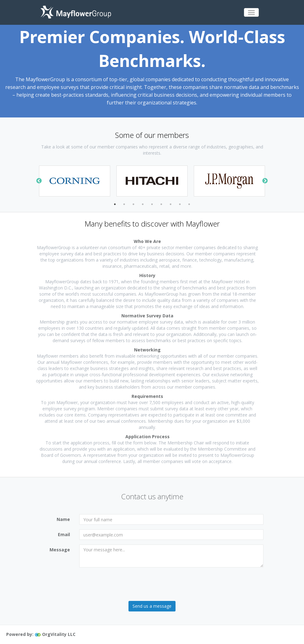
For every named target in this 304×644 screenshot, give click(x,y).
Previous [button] (39, 181)
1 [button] (115, 204)
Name (63, 519)
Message (60, 550)
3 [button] (133, 204)
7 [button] (171, 204)
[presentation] (126, 584)
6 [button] (161, 204)
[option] (75, 181)
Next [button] (265, 181)
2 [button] (124, 204)
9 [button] (189, 204)
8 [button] (180, 204)
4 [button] (143, 204)
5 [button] (152, 204)
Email (64, 534)
